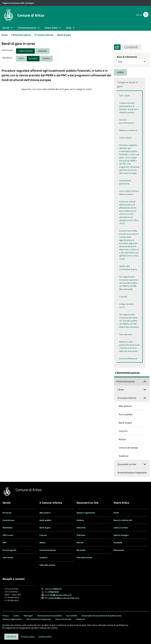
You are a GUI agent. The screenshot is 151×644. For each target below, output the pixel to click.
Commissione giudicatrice (125, 182)
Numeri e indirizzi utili (123, 520)
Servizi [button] (6, 28)
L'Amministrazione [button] (27, 28)
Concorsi (123, 431)
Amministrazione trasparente (132, 473)
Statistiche (81, 619)
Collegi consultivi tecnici (127, 306)
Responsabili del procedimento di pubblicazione (102, 616)
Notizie (122, 439)
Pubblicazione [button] (25, 51)
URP (4, 543)
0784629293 (54, 592)
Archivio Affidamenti (128, 358)
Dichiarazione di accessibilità (50, 616)
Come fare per (9, 520)
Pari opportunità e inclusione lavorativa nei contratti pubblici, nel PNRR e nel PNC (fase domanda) (129, 283)
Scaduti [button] (46, 58)
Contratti (123, 297)
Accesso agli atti (9, 550)
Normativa (81, 550)
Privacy (6, 616)
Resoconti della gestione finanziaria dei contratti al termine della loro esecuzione (129, 346)
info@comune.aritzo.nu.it (61, 595)
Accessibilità (72, 616)
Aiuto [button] (69, 28)
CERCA (120, 72)
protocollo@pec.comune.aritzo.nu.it (64, 598)
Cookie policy (45, 636)
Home (5, 35)
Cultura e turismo (121, 528)
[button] (131, 47)
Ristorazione (119, 550)
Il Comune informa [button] (127, 398)
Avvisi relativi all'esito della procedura (129, 193)
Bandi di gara (64, 35)
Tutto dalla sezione (47, 565)
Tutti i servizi (8, 557)
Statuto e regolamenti (86, 513)
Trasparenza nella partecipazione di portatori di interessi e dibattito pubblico (129, 108)
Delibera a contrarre (128, 130)
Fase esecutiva (126, 334)
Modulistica (8, 528)
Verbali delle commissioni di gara (128, 268)
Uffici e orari (8, 535)
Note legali (28, 616)
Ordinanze (81, 535)
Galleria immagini (121, 535)
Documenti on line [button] (127, 464)
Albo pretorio (125, 406)
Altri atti (80, 543)
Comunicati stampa (128, 448)
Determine (81, 528)
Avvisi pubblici (126, 414)
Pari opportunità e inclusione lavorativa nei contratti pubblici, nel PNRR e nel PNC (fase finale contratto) (129, 321)
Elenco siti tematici (63, 619)
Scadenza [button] (42, 51)
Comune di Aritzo (31, 15)
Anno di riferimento (127, 57)
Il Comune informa (44, 35)
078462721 (57, 589)
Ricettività (118, 543)
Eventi (116, 513)
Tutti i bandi (124, 96)
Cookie (16, 616)
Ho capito (11, 637)
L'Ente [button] (121, 390)
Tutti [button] (21, 58)
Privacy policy (28, 636)
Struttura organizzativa (12, 619)
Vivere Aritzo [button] (51, 28)
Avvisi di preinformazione (126, 121)
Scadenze (124, 456)
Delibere (80, 520)
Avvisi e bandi (125, 138)
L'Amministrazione (21, 35)
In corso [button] (33, 58)
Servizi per (7, 513)
